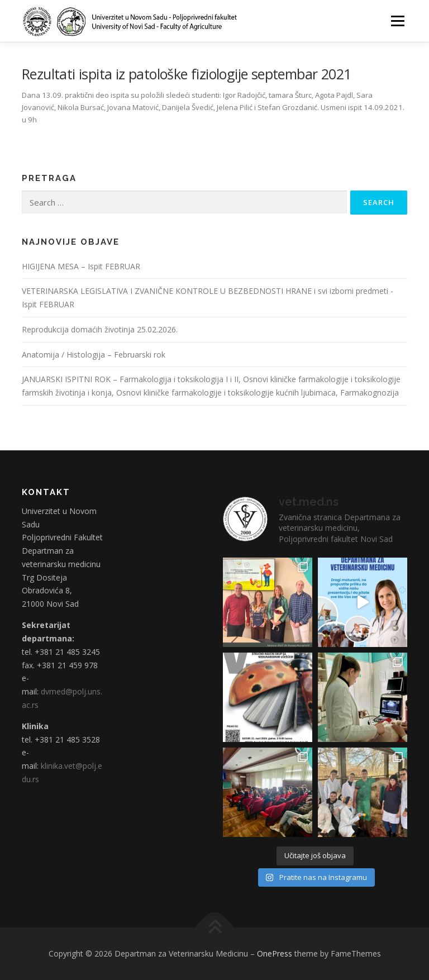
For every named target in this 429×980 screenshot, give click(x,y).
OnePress (275, 953)
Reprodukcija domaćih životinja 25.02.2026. (100, 329)
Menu (397, 21)
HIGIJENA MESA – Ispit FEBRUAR (81, 266)
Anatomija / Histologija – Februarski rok (94, 355)
